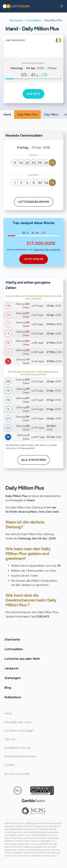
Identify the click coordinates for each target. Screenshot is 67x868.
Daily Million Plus (27, 115)
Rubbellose (13, 697)
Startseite (16, 20)
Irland (7, 115)
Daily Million (51, 115)
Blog (8, 688)
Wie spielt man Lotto (18, 722)
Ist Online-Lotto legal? (19, 731)
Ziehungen (13, 678)
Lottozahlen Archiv (34, 202)
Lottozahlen (34, 20)
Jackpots (12, 668)
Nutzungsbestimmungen (20, 756)
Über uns (10, 739)
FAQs (8, 713)
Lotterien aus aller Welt (22, 659)
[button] (62, 6)
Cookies (10, 765)
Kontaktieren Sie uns (18, 748)
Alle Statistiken (33, 460)
